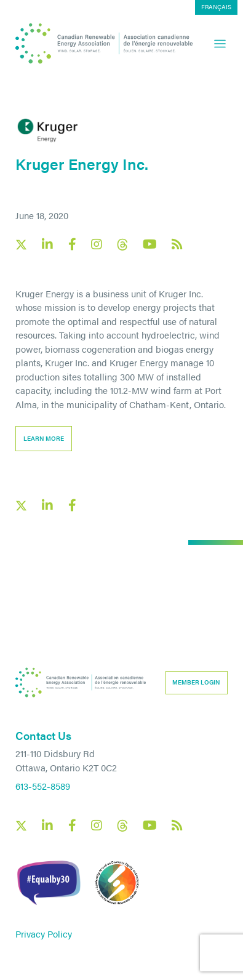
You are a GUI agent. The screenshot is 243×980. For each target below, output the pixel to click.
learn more (44, 438)
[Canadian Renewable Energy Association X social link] (21, 245)
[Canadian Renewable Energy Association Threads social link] (122, 245)
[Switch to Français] (216, 7)
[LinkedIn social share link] (47, 505)
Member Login (196, 682)
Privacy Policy (44, 934)
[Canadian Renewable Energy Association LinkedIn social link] (47, 244)
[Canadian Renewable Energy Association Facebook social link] (72, 244)
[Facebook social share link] (72, 505)
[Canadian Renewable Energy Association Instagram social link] (97, 244)
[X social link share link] (21, 506)
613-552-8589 (43, 786)
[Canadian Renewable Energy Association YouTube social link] (150, 244)
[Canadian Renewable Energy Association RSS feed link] (177, 244)
